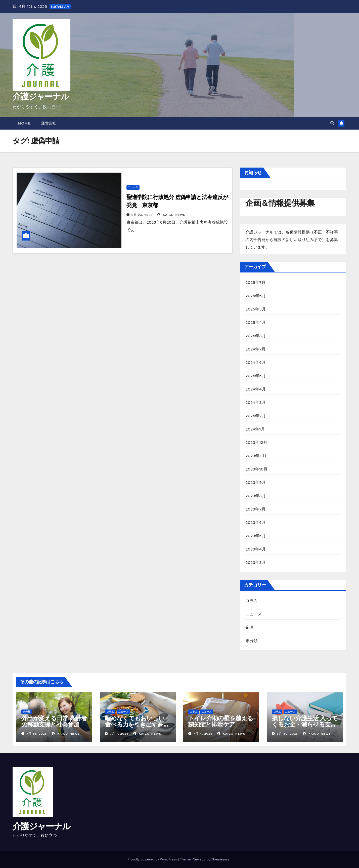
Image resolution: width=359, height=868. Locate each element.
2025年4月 (256, 322)
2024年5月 (256, 376)
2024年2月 (256, 416)
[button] (332, 123)
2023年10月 (256, 469)
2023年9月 (256, 482)
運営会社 (49, 123)
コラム (252, 601)
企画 (249, 627)
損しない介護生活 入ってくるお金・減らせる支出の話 (305, 724)
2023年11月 (256, 456)
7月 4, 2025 (203, 734)
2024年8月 (256, 336)
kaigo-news (171, 215)
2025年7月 (255, 282)
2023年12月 (256, 442)
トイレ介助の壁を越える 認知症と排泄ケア (221, 721)
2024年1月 (255, 429)
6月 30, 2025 (287, 734)
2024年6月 (256, 362)
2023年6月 (256, 522)
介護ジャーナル (41, 96)
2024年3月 (256, 402)
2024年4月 (256, 389)
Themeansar (221, 859)
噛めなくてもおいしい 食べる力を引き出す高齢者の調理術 (137, 724)
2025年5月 (256, 309)
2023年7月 (255, 509)
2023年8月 (256, 496)
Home (24, 123)
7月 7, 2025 (119, 734)
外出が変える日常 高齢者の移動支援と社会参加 (54, 721)
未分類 (252, 641)
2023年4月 (256, 549)
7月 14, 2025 (37, 734)
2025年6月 (256, 296)
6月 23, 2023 (142, 215)
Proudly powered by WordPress (153, 859)
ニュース (133, 187)
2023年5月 (256, 536)
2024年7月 (255, 349)
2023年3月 (256, 562)
